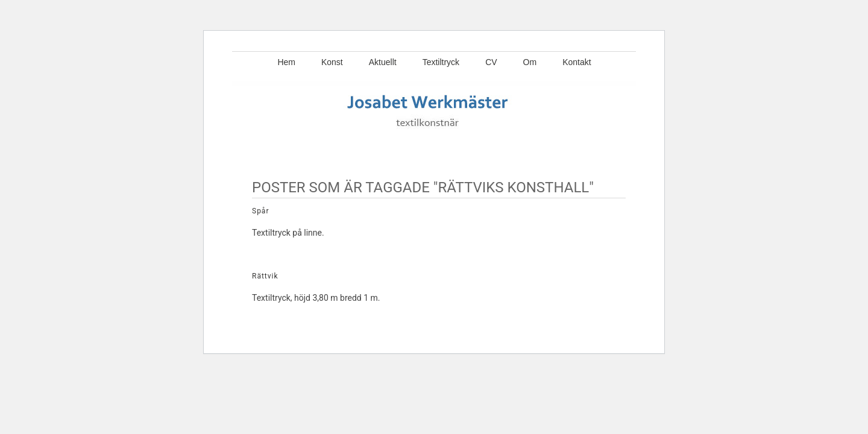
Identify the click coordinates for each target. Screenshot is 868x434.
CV (491, 62)
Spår (260, 211)
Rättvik (265, 276)
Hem (286, 62)
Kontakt (577, 62)
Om (530, 62)
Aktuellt (383, 62)
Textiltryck (441, 62)
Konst (332, 62)
